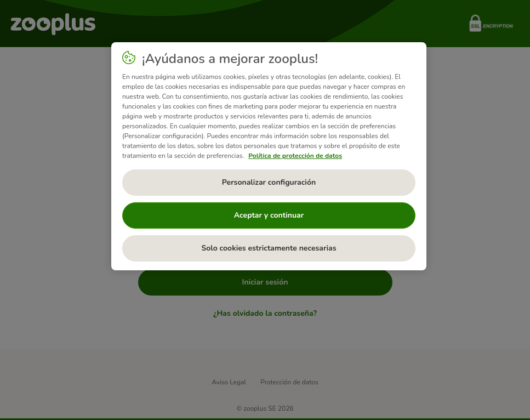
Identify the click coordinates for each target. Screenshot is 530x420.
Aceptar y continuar (269, 215)
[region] (269, 156)
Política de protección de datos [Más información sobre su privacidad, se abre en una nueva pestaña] (295, 156)
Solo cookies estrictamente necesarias (269, 248)
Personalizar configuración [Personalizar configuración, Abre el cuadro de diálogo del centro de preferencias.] (269, 182)
